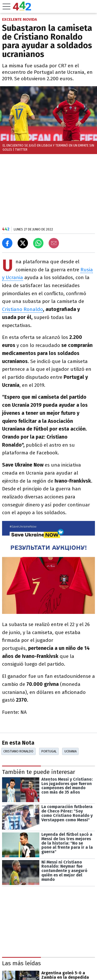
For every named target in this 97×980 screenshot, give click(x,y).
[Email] (54, 243)
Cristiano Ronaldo (23, 309)
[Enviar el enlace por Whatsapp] (38, 243)
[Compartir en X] (23, 243)
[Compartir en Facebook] (7, 243)
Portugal (49, 751)
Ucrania (70, 751)
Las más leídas (21, 964)
